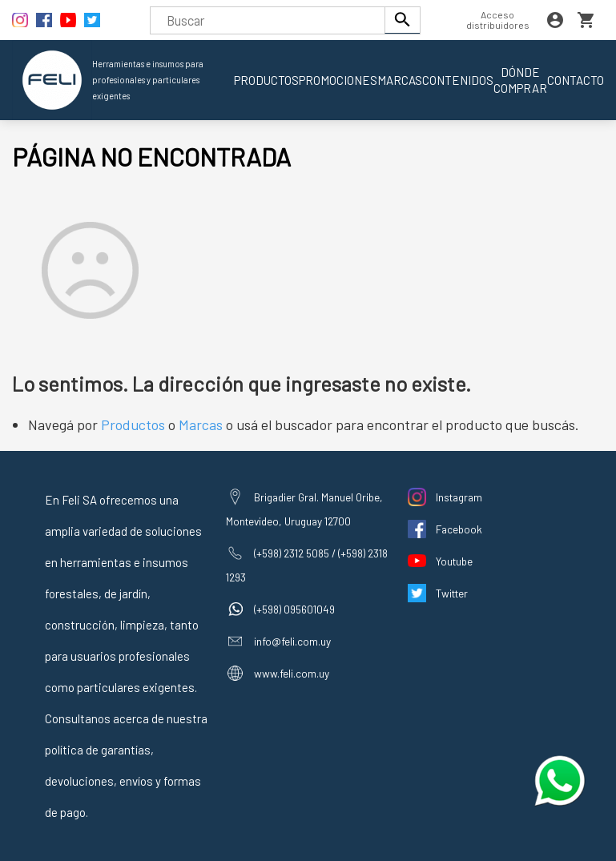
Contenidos (458, 80)
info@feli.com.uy (292, 641)
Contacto (576, 80)
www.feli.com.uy (292, 673)
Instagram (459, 497)
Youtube (454, 561)
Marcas (400, 80)
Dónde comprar (520, 80)
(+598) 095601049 (294, 609)
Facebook (459, 529)
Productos (266, 80)
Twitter (452, 593)
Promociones (338, 80)
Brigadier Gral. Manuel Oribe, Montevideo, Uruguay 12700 (304, 509)
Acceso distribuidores (498, 20)
